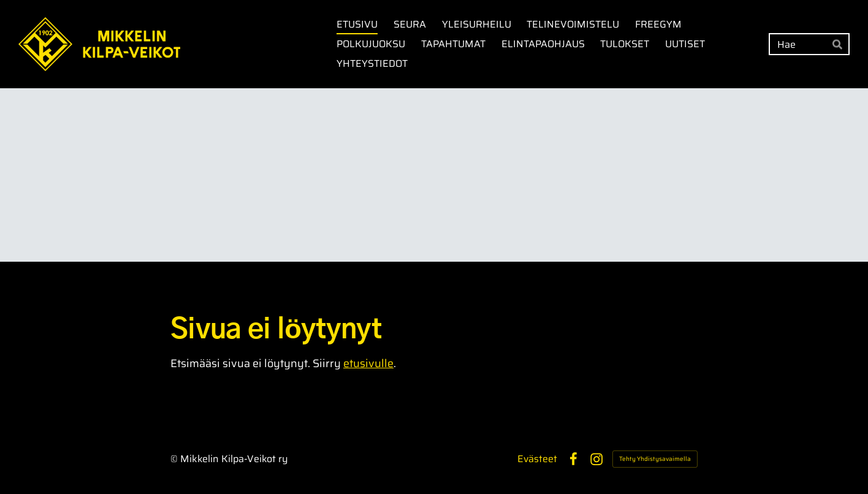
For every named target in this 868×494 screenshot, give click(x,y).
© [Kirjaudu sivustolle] (175, 459)
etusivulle (368, 363)
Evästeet (537, 459)
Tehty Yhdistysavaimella (655, 459)
